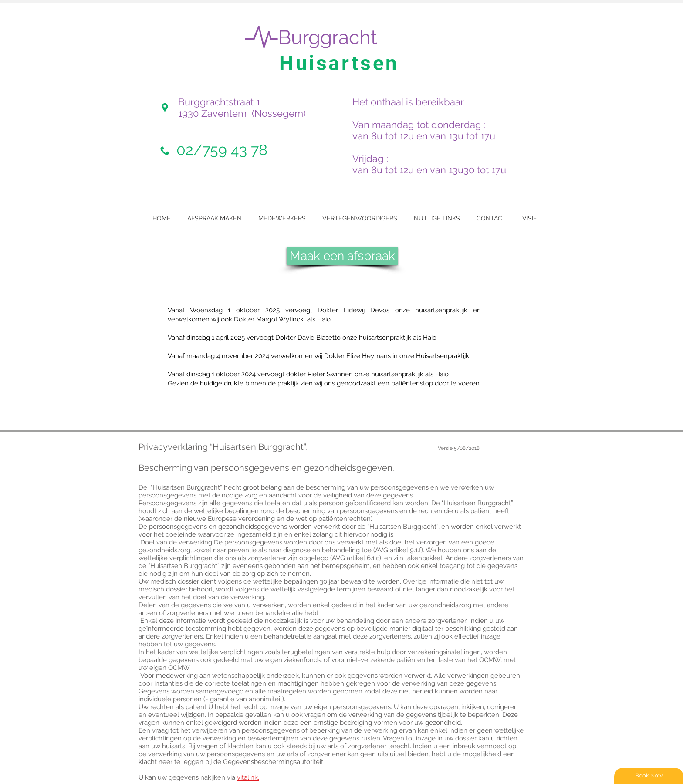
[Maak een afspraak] (342, 256)
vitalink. (248, 777)
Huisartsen (339, 63)
